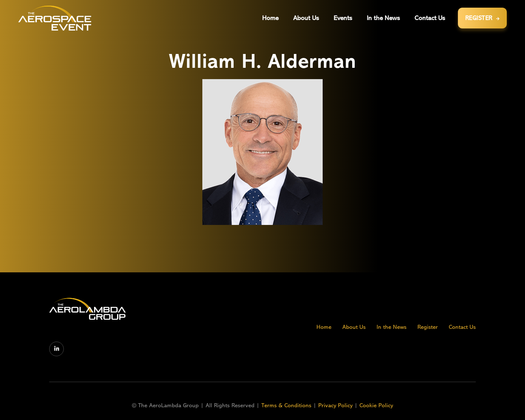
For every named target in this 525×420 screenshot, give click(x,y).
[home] (55, 18)
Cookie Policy (376, 405)
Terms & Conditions (287, 405)
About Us (354, 327)
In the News (392, 327)
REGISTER (483, 18)
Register (428, 327)
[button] (343, 18)
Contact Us (462, 327)
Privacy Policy (335, 405)
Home (324, 327)
